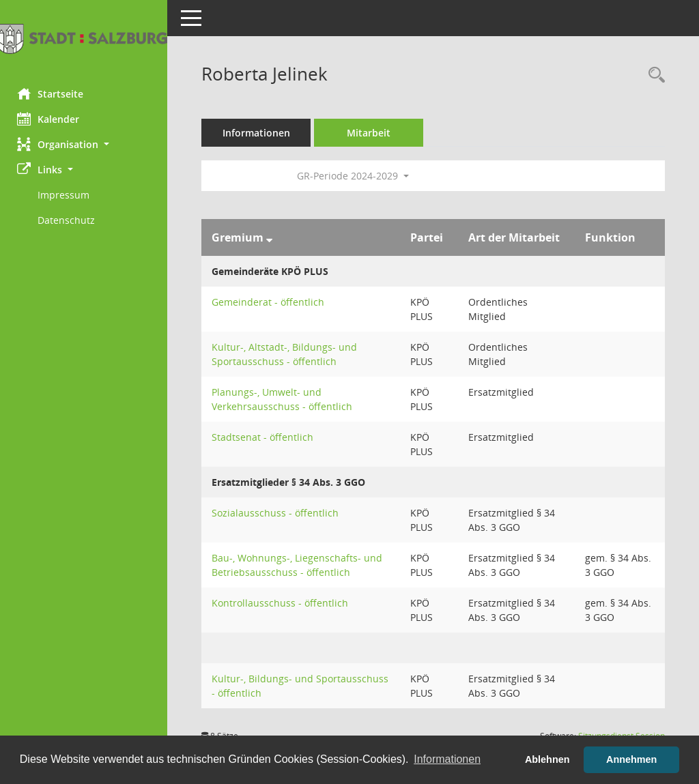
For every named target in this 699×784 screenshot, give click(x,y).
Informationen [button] (447, 759)
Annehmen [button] (631, 759)
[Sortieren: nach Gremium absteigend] (273, 237)
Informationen (260, 133)
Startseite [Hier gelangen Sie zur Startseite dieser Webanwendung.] (54, 93)
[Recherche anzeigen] (653, 75)
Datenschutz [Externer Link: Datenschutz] (70, 220)
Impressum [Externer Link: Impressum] (67, 195)
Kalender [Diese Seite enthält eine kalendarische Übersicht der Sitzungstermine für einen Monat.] (52, 119)
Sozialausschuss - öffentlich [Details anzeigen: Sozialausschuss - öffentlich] (279, 513)
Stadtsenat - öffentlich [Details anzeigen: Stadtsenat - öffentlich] (266, 437)
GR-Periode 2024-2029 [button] (356, 176)
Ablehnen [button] (547, 759)
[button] (85, 144)
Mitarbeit (372, 133)
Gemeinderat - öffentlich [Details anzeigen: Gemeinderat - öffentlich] (271, 302)
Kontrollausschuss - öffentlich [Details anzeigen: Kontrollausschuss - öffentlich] (283, 603)
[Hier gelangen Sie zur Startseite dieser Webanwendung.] (85, 39)
